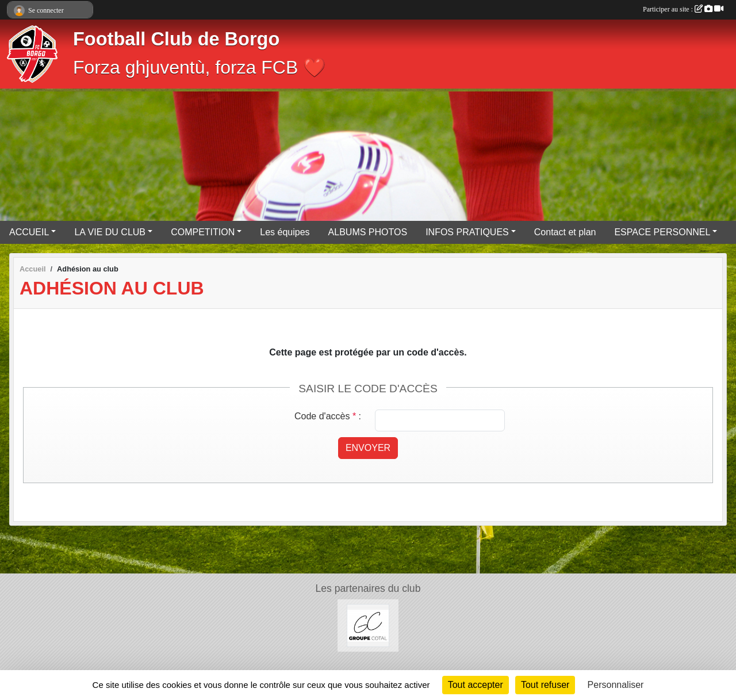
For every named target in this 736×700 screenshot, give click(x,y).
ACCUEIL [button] (29, 232)
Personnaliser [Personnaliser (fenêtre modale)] (616, 685)
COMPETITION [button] (203, 232)
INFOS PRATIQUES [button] (467, 232)
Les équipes (285, 232)
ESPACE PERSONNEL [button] (662, 232)
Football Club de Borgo (176, 39)
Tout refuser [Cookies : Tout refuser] (545, 685)
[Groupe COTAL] (368, 625)
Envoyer (368, 448)
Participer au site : (683, 9)
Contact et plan (565, 232)
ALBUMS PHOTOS (368, 232)
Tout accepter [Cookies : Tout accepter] (476, 685)
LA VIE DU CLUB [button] (110, 232)
